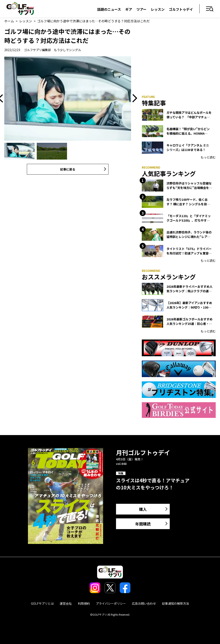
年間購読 (143, 524)
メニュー (210, 9)
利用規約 (84, 603)
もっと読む (208, 157)
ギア (129, 9)
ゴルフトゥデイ (181, 9)
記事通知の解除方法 (176, 603)
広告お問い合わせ (144, 603)
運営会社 (66, 603)
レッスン (158, 9)
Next (133, 99)
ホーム (9, 21)
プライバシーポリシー (111, 603)
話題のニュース (109, 9)
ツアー (141, 9)
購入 (143, 509)
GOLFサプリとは (42, 603)
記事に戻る (68, 169)
